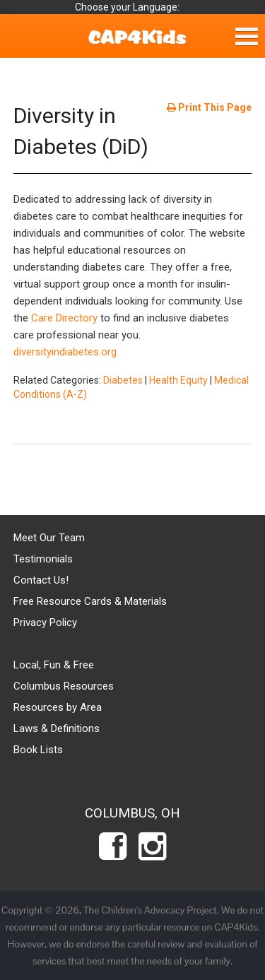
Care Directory (64, 318)
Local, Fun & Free (54, 665)
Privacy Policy (45, 622)
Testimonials (43, 559)
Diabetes (123, 380)
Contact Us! (41, 580)
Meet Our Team (49, 538)
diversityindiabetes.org (65, 352)
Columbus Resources (64, 686)
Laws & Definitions (57, 728)
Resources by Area (58, 707)
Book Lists (38, 750)
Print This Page (209, 107)
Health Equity (178, 380)
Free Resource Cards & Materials (90, 601)
